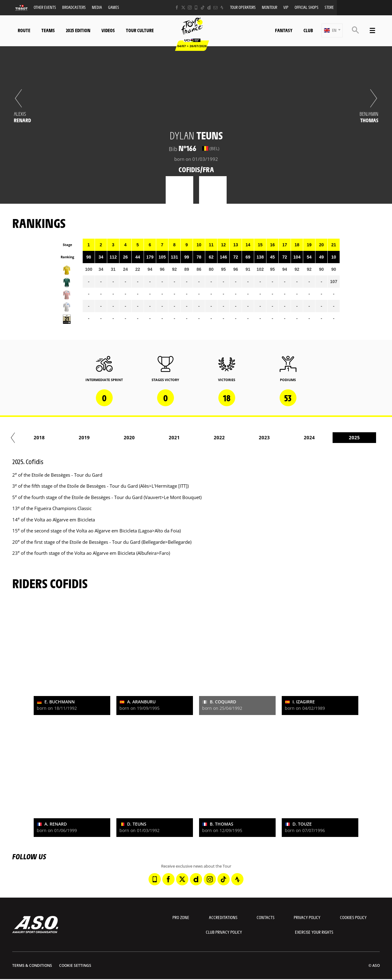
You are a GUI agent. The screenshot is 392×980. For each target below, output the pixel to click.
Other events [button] (45, 7)
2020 (329, 437)
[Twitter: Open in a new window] (183, 8)
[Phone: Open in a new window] (196, 8)
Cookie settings (75, 965)
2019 (284, 437)
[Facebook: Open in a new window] (177, 8)
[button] (332, 30)
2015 (104, 437)
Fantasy (284, 30)
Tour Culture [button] (140, 30)
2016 (149, 437)
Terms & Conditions (32, 965)
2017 (194, 437)
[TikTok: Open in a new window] (203, 8)
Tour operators (243, 7)
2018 (239, 437)
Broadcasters (74, 7)
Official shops (307, 7)
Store (329, 7)
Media (97, 7)
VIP (286, 7)
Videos (108, 30)
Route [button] (24, 30)
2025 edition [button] (78, 30)
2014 (59, 437)
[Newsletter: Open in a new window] (215, 8)
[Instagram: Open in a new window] (190, 8)
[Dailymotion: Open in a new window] (209, 8)
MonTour (269, 7)
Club (308, 30)
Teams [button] (48, 30)
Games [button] (114, 7)
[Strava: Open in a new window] (222, 8)
